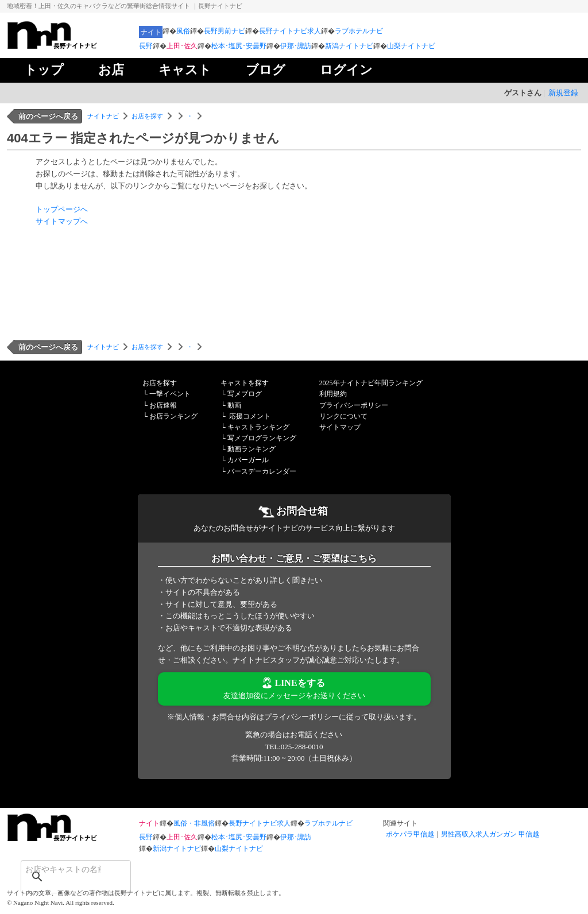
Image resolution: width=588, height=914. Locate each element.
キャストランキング (258, 427)
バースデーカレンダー (262, 471)
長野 (146, 46)
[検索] (61, 869)
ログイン (346, 70)
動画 (234, 405)
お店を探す (147, 116)
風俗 (183, 31)
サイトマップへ (62, 221)
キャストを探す (245, 383)
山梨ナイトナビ (411, 46)
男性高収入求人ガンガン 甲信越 (490, 834)
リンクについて (343, 416)
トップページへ (62, 209)
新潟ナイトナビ (349, 46)
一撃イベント (170, 394)
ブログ (266, 70)
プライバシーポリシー (354, 405)
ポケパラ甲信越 (410, 834)
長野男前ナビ (225, 31)
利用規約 (333, 394)
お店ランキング (173, 416)
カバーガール (248, 460)
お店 (111, 70)
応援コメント (250, 416)
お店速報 (163, 405)
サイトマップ (340, 427)
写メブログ (245, 394)
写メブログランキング (262, 438)
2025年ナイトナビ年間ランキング (371, 383)
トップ (44, 70)
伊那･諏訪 (296, 46)
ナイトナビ (103, 116)
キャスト (185, 70)
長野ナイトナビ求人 (290, 31)
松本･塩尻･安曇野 (239, 46)
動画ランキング (252, 449)
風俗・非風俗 (194, 823)
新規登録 (563, 93)
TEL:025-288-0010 (294, 747)
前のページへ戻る (48, 116)
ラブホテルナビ (359, 31)
